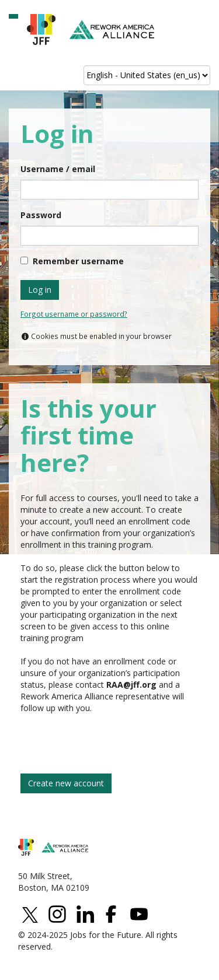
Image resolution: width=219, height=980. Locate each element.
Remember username (78, 261)
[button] (13, 16)
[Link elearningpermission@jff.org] (131, 685)
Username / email (58, 169)
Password (41, 215)
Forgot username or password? (74, 314)
